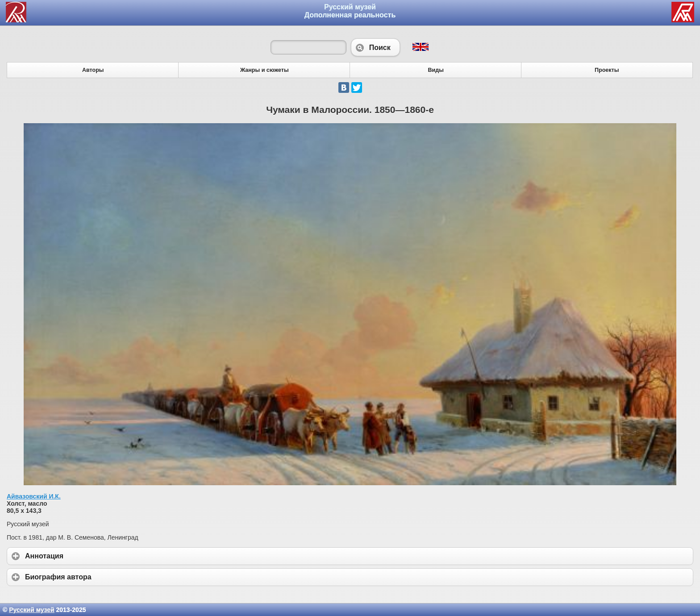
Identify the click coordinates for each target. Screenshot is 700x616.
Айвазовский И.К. (34, 496)
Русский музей (31, 610)
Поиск (375, 47)
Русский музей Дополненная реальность (350, 11)
